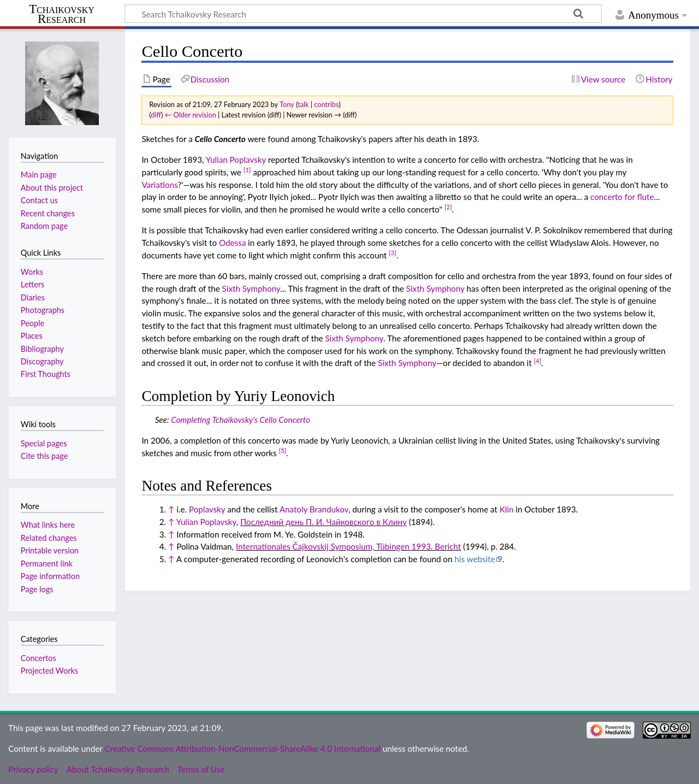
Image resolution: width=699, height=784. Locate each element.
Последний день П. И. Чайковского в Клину (324, 522)
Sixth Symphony (251, 288)
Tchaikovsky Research (62, 14)
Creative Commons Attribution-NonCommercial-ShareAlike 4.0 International (242, 748)
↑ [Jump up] (171, 509)
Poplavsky (207, 509)
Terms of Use (201, 769)
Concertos (38, 658)
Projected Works (49, 671)
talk (303, 104)
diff (156, 115)
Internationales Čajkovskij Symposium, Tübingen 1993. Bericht (348, 546)
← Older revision (191, 115)
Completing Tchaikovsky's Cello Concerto (241, 420)
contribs (326, 104)
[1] (247, 170)
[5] (282, 450)
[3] (393, 253)
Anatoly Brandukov (314, 509)
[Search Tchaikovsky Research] (363, 14)
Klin (507, 509)
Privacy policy (33, 769)
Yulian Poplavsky (236, 160)
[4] (538, 361)
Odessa (232, 243)
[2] (448, 207)
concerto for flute (622, 197)
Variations (159, 185)
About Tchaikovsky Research (118, 769)
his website (475, 559)
